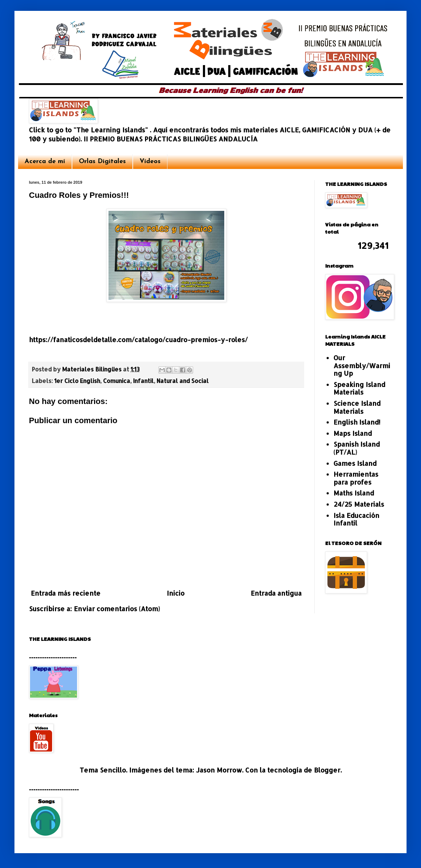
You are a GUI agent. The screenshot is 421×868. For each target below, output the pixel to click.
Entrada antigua (276, 593)
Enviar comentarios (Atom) (117, 609)
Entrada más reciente (66, 593)
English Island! (357, 422)
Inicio (176, 593)
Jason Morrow (219, 770)
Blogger (327, 770)
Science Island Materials (357, 407)
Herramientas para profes (356, 478)
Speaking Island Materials (359, 388)
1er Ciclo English (77, 381)
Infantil (143, 381)
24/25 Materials (359, 504)
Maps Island (353, 433)
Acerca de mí (45, 161)
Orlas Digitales (102, 161)
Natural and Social (183, 381)
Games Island (355, 463)
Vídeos (150, 161)
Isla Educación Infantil (356, 519)
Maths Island (354, 493)
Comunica (117, 381)
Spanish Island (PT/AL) (357, 448)
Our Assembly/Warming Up (362, 365)
